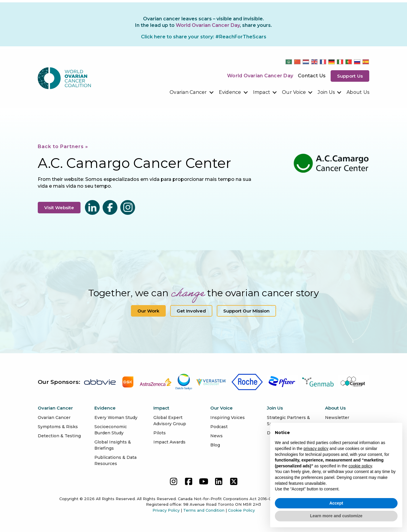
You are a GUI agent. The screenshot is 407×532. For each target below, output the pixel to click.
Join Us (326, 92)
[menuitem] (192, 92)
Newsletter (337, 418)
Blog (215, 445)
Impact (262, 92)
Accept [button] (336, 503)
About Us (358, 92)
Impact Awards (169, 442)
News (216, 436)
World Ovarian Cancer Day (260, 76)
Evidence (230, 92)
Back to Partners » (63, 146)
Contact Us (312, 76)
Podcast (219, 427)
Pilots (160, 433)
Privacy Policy (166, 510)
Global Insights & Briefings (113, 445)
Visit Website (59, 208)
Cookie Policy (241, 510)
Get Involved (191, 311)
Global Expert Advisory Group (170, 421)
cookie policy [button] (360, 466)
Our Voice (294, 92)
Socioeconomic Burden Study (111, 430)
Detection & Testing (59, 436)
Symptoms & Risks (58, 427)
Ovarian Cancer (188, 92)
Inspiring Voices (228, 418)
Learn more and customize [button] (336, 516)
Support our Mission (246, 311)
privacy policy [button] (316, 448)
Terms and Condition (204, 510)
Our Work (148, 311)
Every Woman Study (116, 418)
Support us (350, 76)
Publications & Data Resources (115, 460)
